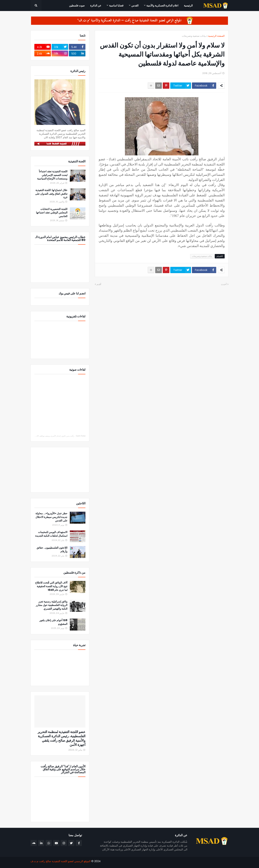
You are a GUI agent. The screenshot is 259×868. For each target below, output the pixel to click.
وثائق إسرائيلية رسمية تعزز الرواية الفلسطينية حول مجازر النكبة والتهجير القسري (52, 605)
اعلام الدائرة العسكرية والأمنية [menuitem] (162, 6)
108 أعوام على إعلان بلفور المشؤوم (53, 622)
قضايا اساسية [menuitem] (116, 6)
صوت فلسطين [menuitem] (77, 6)
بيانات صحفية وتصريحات (194, 36)
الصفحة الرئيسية (216, 36)
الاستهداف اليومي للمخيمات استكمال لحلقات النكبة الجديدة (51, 534)
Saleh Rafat (81, 436)
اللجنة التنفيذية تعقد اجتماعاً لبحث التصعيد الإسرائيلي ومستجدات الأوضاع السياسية (52, 175)
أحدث (224, 284)
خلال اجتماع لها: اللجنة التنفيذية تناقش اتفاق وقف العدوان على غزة (51, 194)
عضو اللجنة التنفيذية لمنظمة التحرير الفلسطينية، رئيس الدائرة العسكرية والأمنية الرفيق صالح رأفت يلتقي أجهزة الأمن (62, 738)
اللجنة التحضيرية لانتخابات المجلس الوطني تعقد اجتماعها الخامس (52, 213)
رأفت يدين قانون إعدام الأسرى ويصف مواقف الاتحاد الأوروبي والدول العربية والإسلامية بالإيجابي (38, 436)
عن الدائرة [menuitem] (96, 6)
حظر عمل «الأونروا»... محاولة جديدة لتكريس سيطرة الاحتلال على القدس (51, 517)
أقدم (99, 284)
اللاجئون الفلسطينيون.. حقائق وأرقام (52, 550)
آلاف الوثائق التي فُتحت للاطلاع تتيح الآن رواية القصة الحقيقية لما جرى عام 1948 (51, 586)
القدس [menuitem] (135, 6)
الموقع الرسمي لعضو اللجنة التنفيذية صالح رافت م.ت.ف (61, 861)
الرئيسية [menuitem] (188, 6)
